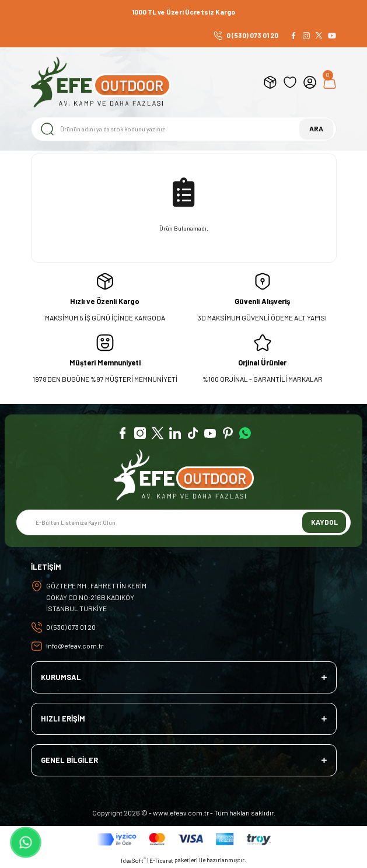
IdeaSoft (133, 860)
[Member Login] (310, 82)
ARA (316, 128)
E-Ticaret (161, 860)
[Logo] (101, 82)
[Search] (184, 129)
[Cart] (330, 82)
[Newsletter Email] (183, 522)
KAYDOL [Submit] (324, 522)
